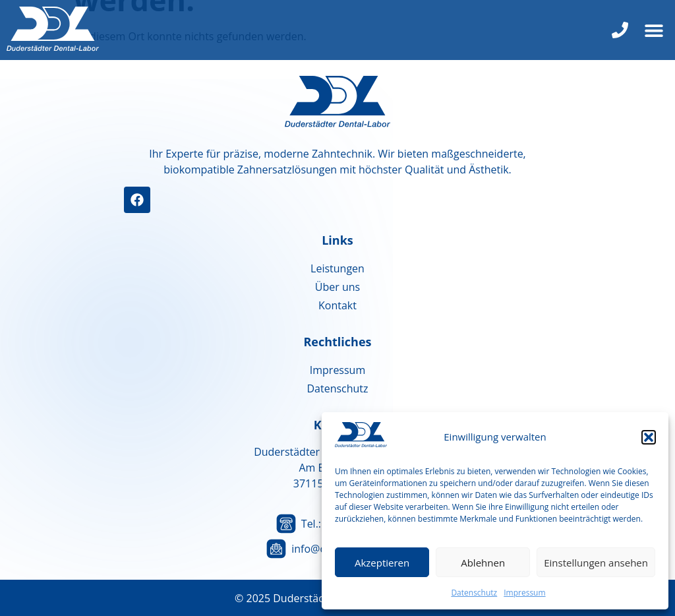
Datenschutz (474, 593)
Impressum (524, 593)
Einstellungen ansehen (596, 563)
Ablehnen (483, 563)
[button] (649, 437)
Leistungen (337, 268)
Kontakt (337, 305)
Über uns (337, 287)
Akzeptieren (382, 563)
